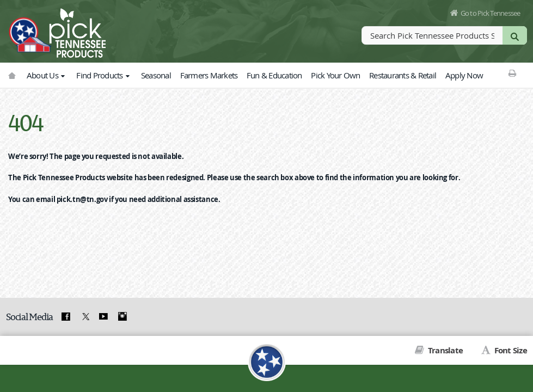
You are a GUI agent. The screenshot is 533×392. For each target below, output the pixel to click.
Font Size (510, 350)
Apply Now (464, 75)
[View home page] (30, 30)
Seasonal (156, 75)
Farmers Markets (209, 75)
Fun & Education (274, 75)
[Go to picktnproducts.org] (12, 75)
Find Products (104, 75)
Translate (445, 350)
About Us (47, 75)
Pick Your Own (335, 75)
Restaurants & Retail (403, 75)
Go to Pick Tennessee (491, 13)
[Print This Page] (512, 73)
